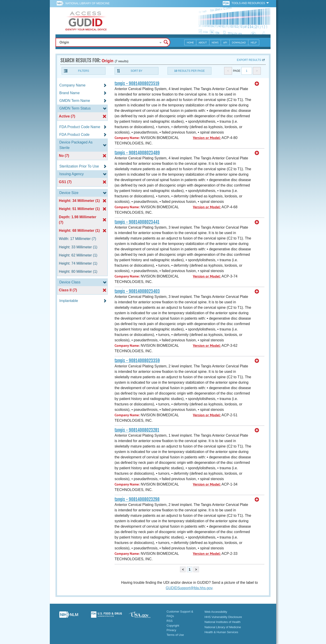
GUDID (86, 21)
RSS (170, 621)
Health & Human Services (221, 632)
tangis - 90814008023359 (137, 361)
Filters (84, 71)
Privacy (171, 630)
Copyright (173, 626)
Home (190, 42)
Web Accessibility (216, 612)
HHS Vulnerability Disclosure (223, 617)
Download (239, 42)
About (203, 42)
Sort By (137, 71)
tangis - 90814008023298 (137, 499)
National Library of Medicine (87, 3)
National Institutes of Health (222, 622)
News (215, 42)
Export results (249, 60)
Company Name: (127, 138)
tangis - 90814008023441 (137, 222)
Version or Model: (207, 138)
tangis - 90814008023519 (137, 84)
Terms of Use (175, 635)
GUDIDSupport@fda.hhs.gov (189, 588)
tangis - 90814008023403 (137, 291)
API (225, 42)
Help (254, 42)
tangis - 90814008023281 (137, 430)
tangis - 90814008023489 (137, 153)
